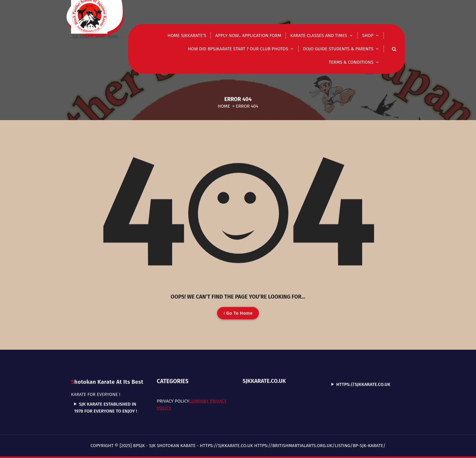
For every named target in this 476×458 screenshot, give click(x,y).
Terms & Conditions (351, 62)
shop (368, 35)
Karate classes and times (319, 35)
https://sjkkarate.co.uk (363, 365)
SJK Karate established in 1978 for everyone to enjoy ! (105, 388)
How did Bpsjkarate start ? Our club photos (238, 49)
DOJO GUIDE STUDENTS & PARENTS (338, 49)
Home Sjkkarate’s (187, 35)
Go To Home (238, 324)
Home (224, 106)
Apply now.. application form (248, 35)
